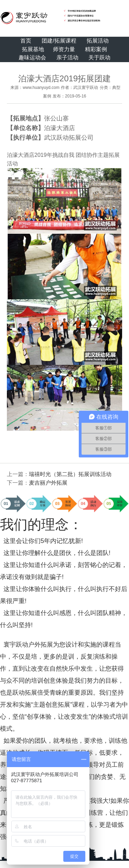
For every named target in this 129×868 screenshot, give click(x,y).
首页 (26, 41)
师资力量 (64, 49)
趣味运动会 (32, 57)
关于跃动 (99, 57)
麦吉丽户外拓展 (48, 483)
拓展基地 (33, 49)
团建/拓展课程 (59, 41)
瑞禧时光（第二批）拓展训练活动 (70, 474)
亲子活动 (67, 57)
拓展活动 (98, 41)
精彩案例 (96, 49)
